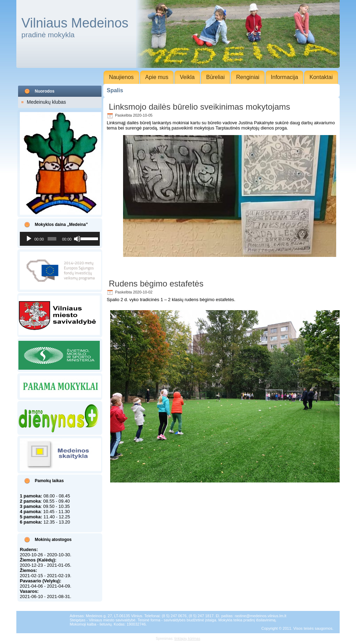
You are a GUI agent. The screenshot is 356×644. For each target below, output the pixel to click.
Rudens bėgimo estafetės (156, 284)
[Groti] (29, 239)
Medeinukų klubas (46, 102)
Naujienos (121, 77)
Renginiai (248, 77)
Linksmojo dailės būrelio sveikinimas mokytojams (200, 107)
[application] (60, 239)
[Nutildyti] (77, 239)
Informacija (284, 77)
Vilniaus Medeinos (75, 23)
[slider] (52, 239)
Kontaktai (321, 77)
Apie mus (157, 77)
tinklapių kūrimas (187, 639)
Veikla (187, 77)
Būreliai (215, 77)
